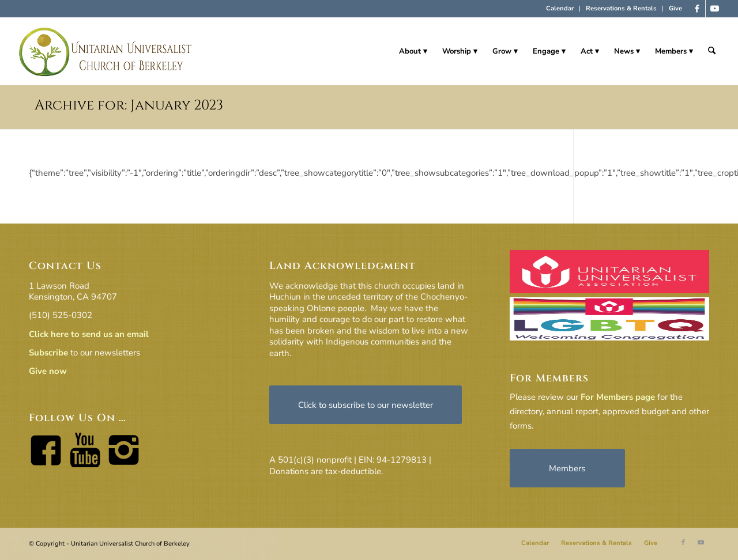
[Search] (712, 51)
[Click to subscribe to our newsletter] (366, 405)
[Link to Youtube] (714, 9)
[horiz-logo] (106, 51)
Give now (48, 371)
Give (675, 8)
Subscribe (48, 353)
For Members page (618, 397)
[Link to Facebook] (697, 9)
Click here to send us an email (89, 334)
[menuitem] (560, 9)
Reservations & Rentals (621, 8)
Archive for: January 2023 (129, 105)
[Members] (567, 468)
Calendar (560, 8)
